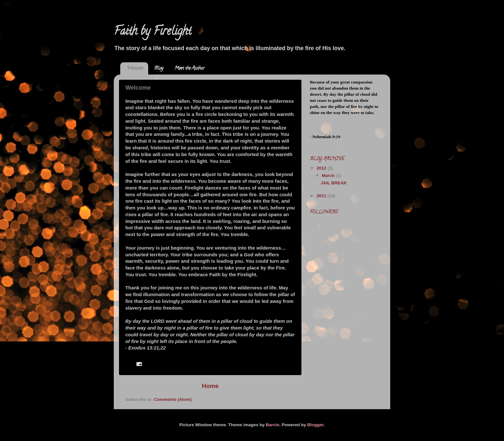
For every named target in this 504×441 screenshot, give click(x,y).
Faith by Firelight (153, 32)
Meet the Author (189, 69)
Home (210, 386)
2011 (322, 196)
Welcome (135, 69)
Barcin (273, 425)
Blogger (315, 425)
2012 (322, 168)
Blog (159, 69)
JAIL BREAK (334, 183)
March (329, 176)
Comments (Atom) (173, 399)
